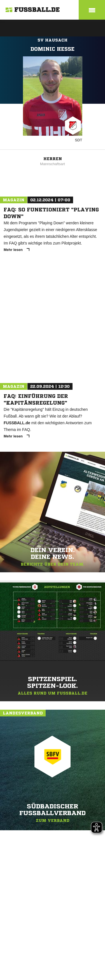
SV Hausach (53, 40)
